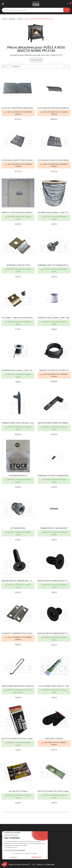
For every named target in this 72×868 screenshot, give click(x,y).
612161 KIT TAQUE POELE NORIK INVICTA (18, 108)
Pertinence (39, 66)
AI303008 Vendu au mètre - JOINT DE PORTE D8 (18, 370)
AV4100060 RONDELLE (18, 476)
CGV (33, 864)
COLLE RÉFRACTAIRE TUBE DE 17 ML (54, 686)
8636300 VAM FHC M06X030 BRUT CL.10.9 (18, 581)
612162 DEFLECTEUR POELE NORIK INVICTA (54, 108)
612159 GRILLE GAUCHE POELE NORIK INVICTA (54, 160)
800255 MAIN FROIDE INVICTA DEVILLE (18, 686)
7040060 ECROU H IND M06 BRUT (54, 528)
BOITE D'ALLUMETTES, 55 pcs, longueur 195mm (54, 791)
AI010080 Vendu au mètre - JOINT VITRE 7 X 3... (54, 212)
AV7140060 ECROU (18, 528)
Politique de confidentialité (45, 864)
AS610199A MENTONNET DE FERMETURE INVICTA (54, 423)
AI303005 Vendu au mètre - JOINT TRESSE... (54, 318)
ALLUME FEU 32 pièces (18, 791)
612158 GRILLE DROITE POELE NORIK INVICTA (18, 160)
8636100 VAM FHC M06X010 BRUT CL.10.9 (54, 633)
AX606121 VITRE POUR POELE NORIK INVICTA (18, 212)
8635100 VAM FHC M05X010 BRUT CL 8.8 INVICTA (54, 581)
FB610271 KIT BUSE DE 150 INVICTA (54, 370)
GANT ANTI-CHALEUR (54, 739)
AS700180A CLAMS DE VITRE (18, 265)
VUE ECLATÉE (36, 60)
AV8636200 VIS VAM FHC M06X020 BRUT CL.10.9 (54, 476)
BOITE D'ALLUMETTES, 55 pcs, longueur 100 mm (18, 739)
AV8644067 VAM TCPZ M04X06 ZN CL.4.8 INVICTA (54, 265)
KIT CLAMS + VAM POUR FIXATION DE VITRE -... (18, 318)
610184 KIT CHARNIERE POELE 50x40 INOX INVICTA (18, 633)
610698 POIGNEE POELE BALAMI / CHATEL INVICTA (18, 423)
